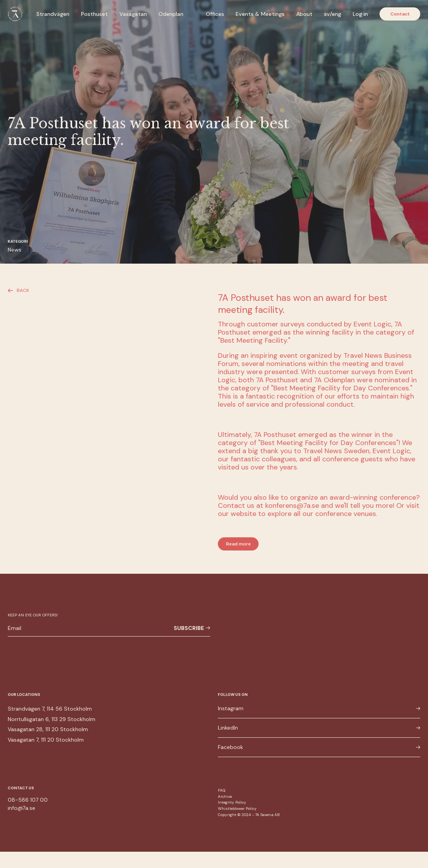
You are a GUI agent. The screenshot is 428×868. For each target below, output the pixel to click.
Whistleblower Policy (237, 808)
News (15, 250)
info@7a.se (22, 808)
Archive (225, 796)
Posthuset (94, 14)
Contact (400, 14)
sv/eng (333, 14)
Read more (238, 544)
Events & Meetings (260, 14)
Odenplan (171, 14)
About (304, 14)
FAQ (222, 790)
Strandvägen (53, 14)
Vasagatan (133, 14)
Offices (215, 14)
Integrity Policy (232, 802)
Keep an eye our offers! (33, 615)
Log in (360, 14)
